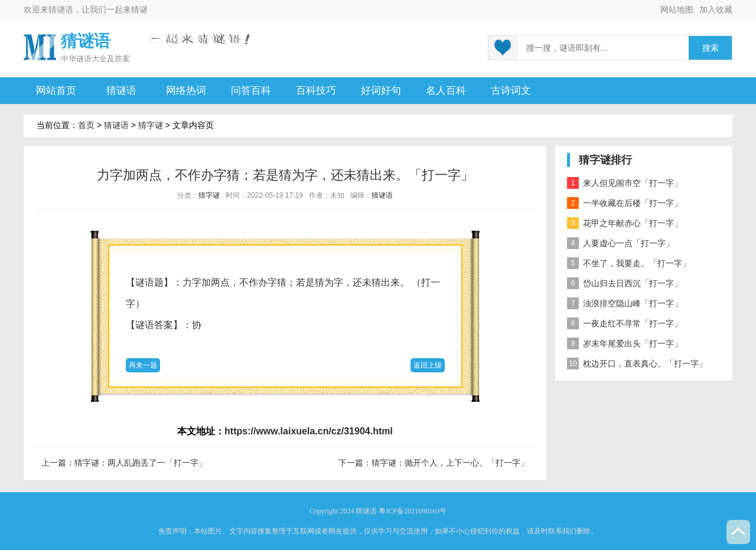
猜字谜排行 (605, 160)
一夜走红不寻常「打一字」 (625, 323)
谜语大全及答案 (103, 59)
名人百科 (446, 91)
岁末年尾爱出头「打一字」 (625, 343)
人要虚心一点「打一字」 (620, 243)
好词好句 (381, 91)
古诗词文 (511, 91)
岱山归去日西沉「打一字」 (625, 283)
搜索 (711, 48)
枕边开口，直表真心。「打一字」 (637, 364)
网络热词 (186, 91)
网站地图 (677, 9)
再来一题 (143, 365)
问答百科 (251, 91)
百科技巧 (316, 91)
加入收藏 (716, 9)
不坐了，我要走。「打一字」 (629, 263)
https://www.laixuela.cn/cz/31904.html (309, 431)
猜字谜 (151, 125)
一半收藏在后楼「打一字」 (625, 203)
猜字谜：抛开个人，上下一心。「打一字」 (450, 463)
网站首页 (56, 91)
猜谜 (139, 9)
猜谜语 (61, 9)
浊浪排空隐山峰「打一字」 (625, 303)
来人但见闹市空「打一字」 (625, 183)
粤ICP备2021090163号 (413, 511)
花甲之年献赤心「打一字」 (625, 223)
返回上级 (428, 365)
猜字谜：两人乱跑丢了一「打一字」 (141, 463)
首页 (86, 125)
